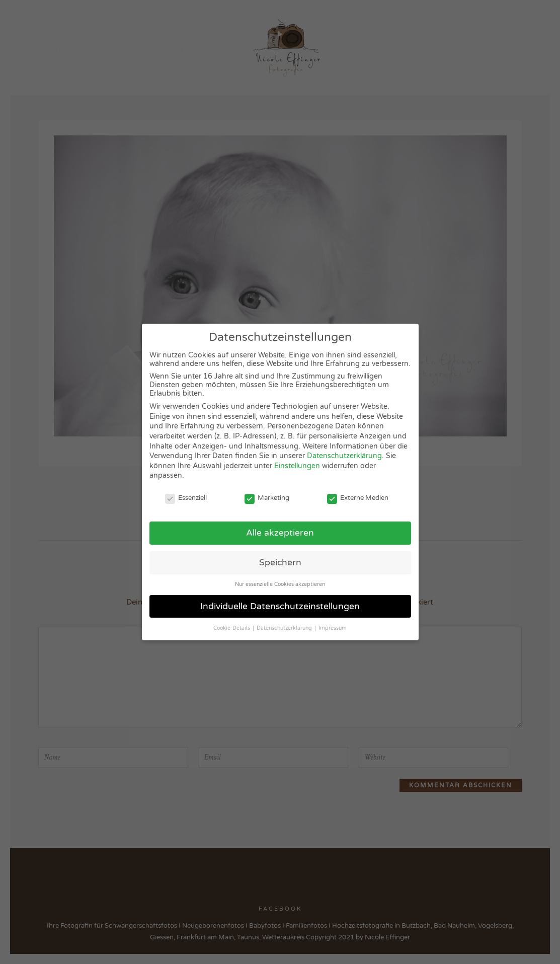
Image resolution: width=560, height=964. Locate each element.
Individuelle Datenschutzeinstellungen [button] (280, 606)
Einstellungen (297, 466)
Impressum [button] (333, 628)
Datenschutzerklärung (344, 456)
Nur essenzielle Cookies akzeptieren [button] (280, 584)
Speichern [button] (280, 563)
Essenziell (186, 498)
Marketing (267, 498)
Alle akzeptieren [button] (280, 533)
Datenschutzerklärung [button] (285, 628)
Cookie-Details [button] (232, 628)
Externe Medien (358, 498)
